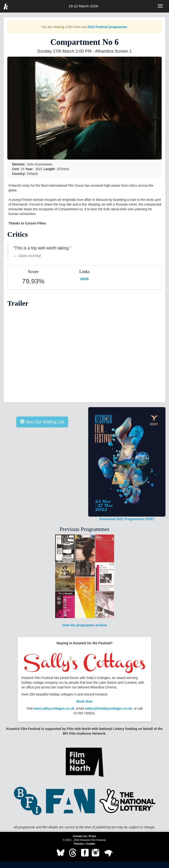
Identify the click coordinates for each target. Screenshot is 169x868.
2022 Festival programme (107, 27)
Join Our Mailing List (42, 422)
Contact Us (80, 836)
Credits (91, 844)
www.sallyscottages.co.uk (54, 708)
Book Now (84, 701)
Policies (79, 844)
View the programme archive (85, 581)
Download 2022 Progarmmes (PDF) (127, 464)
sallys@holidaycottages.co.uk (108, 708)
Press (92, 836)
